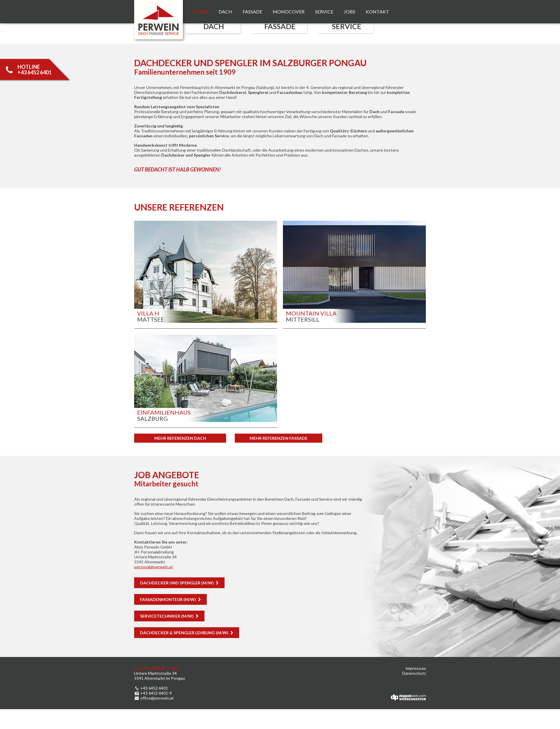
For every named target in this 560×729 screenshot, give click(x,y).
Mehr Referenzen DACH (180, 438)
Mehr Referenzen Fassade (279, 438)
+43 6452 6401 (151, 688)
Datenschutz (414, 673)
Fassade (252, 12)
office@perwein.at (154, 698)
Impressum (416, 668)
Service (324, 12)
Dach (225, 12)
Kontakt (377, 12)
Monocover (289, 12)
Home (201, 12)
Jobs (350, 12)
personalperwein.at (154, 567)
